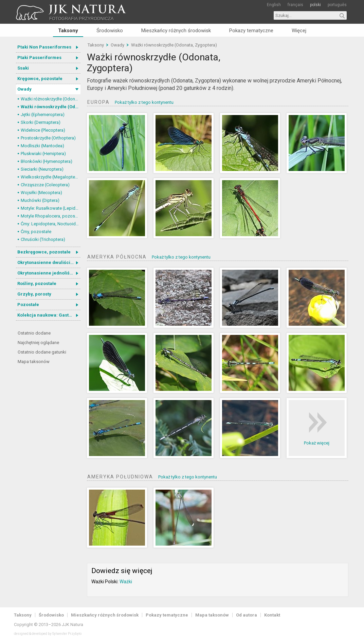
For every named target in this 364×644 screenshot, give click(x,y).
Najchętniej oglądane (38, 343)
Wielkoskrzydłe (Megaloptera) (51, 177)
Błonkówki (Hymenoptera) (47, 161)
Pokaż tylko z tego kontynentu (144, 102)
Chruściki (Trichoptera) (43, 239)
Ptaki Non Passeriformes (44, 47)
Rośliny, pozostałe (37, 283)
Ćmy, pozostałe (36, 232)
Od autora (247, 615)
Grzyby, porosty (34, 294)
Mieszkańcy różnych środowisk (176, 31)
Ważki (126, 582)
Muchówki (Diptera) (40, 200)
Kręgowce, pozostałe (40, 79)
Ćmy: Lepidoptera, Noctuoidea (51, 224)
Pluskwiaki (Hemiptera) (43, 154)
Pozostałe (28, 305)
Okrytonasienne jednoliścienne (49, 273)
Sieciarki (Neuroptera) (42, 169)
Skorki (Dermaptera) (41, 122)
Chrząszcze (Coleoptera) (45, 185)
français (295, 5)
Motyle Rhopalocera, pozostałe (51, 216)
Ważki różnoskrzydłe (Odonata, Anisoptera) (51, 99)
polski (315, 5)
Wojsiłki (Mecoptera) (41, 193)
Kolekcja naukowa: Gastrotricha (49, 315)
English (274, 5)
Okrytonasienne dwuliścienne (49, 262)
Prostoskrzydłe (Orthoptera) (48, 138)
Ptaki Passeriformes (39, 58)
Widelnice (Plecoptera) (43, 130)
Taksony (68, 31)
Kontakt (272, 615)
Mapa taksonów (34, 362)
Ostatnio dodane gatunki (42, 352)
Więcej (299, 31)
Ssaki (23, 68)
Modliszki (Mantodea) (42, 146)
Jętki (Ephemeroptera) (43, 115)
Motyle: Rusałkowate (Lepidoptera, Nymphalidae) (51, 208)
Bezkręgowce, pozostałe (44, 252)
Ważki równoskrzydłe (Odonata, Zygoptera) (51, 107)
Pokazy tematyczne (251, 31)
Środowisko (110, 31)
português (337, 5)
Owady (24, 89)
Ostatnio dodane (34, 333)
